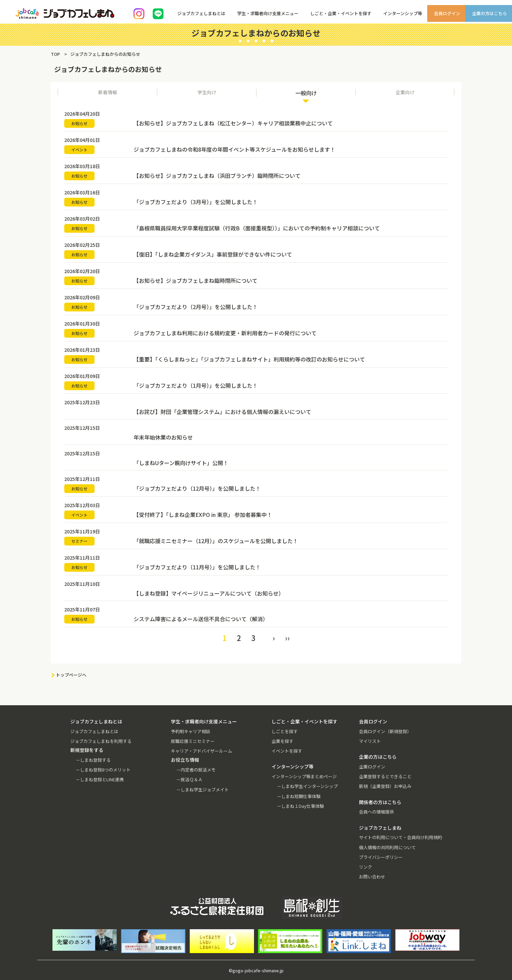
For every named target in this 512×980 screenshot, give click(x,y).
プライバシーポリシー (381, 857)
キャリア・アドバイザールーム (202, 751)
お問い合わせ (372, 877)
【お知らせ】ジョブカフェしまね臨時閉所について (195, 280)
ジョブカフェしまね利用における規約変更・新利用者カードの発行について (225, 333)
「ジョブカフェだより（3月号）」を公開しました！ (196, 202)
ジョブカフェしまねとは (201, 13)
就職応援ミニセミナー (193, 741)
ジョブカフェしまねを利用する (101, 741)
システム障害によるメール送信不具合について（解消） (201, 619)
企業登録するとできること (385, 776)
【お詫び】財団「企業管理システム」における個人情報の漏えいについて (222, 412)
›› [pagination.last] (287, 638)
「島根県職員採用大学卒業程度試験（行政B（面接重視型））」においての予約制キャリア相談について (257, 228)
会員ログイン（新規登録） (385, 731)
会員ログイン (447, 13)
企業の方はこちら (489, 13)
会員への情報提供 (376, 812)
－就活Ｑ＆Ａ (189, 779)
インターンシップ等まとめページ (304, 776)
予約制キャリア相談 (191, 731)
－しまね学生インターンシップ (307, 786)
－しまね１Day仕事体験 (300, 806)
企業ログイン (372, 767)
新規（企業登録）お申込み (385, 786)
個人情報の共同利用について (387, 847)
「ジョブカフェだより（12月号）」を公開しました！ (197, 488)
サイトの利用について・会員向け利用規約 (400, 837)
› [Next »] (274, 638)
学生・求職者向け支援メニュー (268, 13)
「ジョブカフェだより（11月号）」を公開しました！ (197, 567)
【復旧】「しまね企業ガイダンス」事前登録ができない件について (213, 254)
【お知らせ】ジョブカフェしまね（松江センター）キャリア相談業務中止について (233, 123)
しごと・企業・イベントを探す (341, 13)
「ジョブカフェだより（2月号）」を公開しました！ (196, 307)
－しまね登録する (93, 760)
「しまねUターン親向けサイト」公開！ (181, 463)
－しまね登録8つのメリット (103, 770)
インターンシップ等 (403, 13)
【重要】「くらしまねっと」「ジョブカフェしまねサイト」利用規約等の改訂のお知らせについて (249, 359)
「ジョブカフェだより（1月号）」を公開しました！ (196, 385)
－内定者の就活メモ (196, 770)
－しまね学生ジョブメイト (203, 789)
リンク (365, 867)
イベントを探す (287, 751)
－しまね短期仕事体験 (299, 796)
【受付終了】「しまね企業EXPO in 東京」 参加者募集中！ (203, 515)
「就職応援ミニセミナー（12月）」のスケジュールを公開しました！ (216, 541)
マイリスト (370, 741)
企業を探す (282, 741)
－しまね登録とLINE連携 (100, 779)
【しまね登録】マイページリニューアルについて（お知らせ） (209, 593)
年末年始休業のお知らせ (163, 437)
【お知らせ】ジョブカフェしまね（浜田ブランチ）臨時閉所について (217, 176)
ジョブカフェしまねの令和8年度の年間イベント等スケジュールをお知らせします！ (234, 149)
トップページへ (71, 675)
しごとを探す (285, 731)
